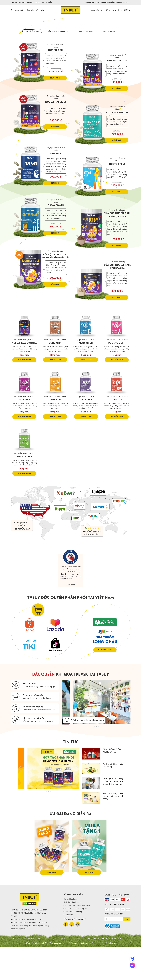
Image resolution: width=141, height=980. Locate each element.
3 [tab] (98, 759)
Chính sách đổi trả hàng (73, 944)
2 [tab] (96, 759)
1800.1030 (105, 2)
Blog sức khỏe (116, 972)
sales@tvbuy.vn (21, 962)
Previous (64, 735)
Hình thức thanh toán (72, 935)
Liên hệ (104, 972)
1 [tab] (94, 759)
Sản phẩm (41, 10)
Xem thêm (71, 617)
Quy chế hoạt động (71, 932)
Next (128, 735)
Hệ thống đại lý (105, 682)
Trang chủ (17, 10)
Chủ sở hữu (68, 948)
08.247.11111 (125, 2)
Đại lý (96, 972)
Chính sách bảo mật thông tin (75, 941)
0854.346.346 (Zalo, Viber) (39, 958)
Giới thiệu (76, 972)
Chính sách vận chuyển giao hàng (76, 938)
